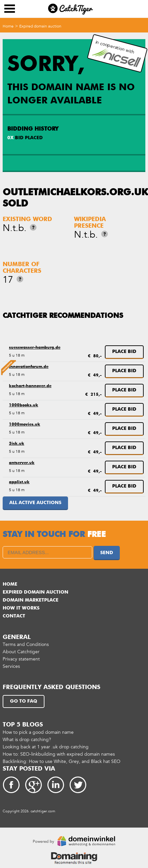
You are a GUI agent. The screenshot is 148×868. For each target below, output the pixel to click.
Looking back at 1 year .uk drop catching (46, 747)
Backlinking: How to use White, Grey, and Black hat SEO (62, 761)
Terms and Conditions (26, 644)
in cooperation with (116, 54)
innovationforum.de (29, 367)
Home (8, 26)
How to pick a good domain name (38, 732)
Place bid (124, 352)
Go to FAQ (24, 701)
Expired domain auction (40, 26)
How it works (21, 608)
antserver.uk (22, 463)
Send (107, 553)
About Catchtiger (21, 652)
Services (11, 666)
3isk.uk (17, 444)
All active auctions (35, 503)
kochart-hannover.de (30, 386)
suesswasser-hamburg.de (35, 348)
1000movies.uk (25, 425)
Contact (14, 616)
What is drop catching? (27, 740)
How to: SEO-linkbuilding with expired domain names (59, 754)
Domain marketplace (31, 600)
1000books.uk (24, 405)
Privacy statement (21, 659)
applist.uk (19, 482)
